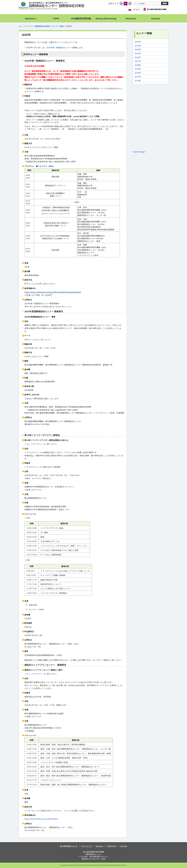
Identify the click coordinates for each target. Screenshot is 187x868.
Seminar (156, 18)
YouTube (124, 846)
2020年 (138, 65)
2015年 (138, 77)
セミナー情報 (58, 26)
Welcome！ (31, 18)
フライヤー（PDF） (46, 166)
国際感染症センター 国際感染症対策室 (52, 6)
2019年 (138, 69)
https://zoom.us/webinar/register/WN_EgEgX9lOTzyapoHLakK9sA (53, 292)
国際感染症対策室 (43, 26)
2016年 (138, 73)
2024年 (138, 49)
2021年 (138, 61)
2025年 (138, 46)
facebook (99, 846)
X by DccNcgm (139, 152)
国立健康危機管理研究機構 (155, 10)
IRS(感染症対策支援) (81, 18)
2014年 (138, 81)
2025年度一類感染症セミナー (59, 48)
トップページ (27, 26)
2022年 (138, 57)
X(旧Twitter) (112, 846)
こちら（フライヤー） (34, 444)
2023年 (138, 53)
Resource (131, 18)
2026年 (138, 42)
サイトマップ (87, 846)
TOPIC (56, 18)
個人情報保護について (69, 846)
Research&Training (106, 18)
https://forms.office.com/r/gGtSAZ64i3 (41, 819)
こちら (27, 398)
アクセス (134, 10)
